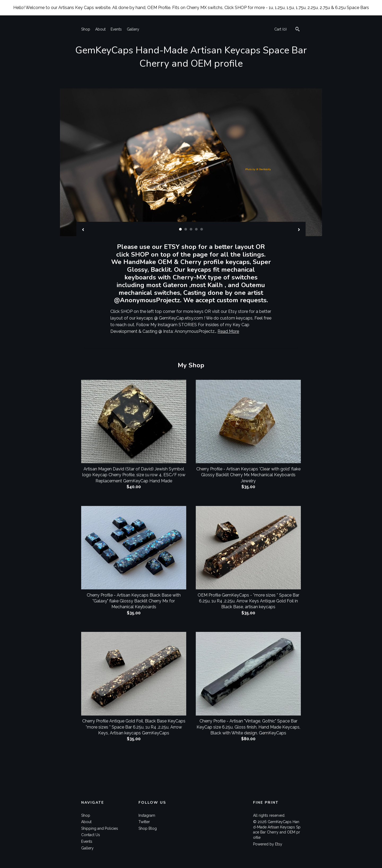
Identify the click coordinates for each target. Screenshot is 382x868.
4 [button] (196, 229)
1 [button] (180, 229)
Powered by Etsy (268, 844)
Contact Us (91, 835)
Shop (86, 29)
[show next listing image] (299, 230)
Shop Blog (148, 828)
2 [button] (186, 229)
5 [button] (202, 229)
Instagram (147, 815)
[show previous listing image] (83, 230)
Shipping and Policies (100, 828)
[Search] (298, 30)
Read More (228, 331)
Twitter (144, 822)
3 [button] (191, 229)
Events (116, 29)
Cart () (281, 29)
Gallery (133, 29)
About (100, 29)
